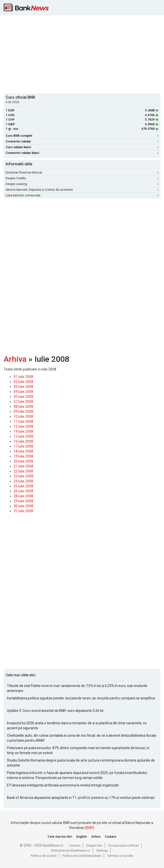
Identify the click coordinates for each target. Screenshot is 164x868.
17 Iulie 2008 (23, 446)
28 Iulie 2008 (23, 496)
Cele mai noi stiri (60, 837)
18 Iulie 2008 (23, 451)
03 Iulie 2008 (23, 387)
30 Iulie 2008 (23, 506)
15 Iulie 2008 (23, 436)
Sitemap (102, 850)
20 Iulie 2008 (23, 461)
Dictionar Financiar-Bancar (82, 173)
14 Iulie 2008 (23, 431)
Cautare (111, 837)
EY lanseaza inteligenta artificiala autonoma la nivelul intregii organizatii (63, 785)
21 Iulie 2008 (23, 466)
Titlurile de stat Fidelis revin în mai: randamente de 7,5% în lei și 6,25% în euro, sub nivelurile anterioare (77, 688)
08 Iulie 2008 (23, 407)
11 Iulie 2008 (23, 421)
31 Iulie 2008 (23, 511)
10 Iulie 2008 (23, 416)
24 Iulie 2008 (23, 481)
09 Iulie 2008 (23, 411)
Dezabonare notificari (124, 845)
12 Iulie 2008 (23, 426)
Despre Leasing (82, 184)
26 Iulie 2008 (23, 491)
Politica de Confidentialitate (82, 856)
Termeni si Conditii (120, 856)
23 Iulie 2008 (23, 476)
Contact (75, 845)
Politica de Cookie (44, 856)
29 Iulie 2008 (23, 501)
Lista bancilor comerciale (82, 195)
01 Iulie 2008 (23, 377)
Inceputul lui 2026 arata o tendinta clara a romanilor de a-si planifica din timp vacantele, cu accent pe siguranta (77, 726)
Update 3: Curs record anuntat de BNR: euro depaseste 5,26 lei (55, 711)
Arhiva (15, 359)
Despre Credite (82, 178)
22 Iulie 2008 (23, 471)
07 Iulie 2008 (23, 402)
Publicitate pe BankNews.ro (71, 850)
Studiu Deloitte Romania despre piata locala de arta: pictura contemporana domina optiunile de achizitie (81, 763)
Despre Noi (94, 845)
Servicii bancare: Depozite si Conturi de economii (82, 190)
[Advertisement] (84, 54)
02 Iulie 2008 (23, 382)
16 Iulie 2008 (23, 441)
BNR (90, 828)
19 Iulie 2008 (23, 456)
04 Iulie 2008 (23, 392)
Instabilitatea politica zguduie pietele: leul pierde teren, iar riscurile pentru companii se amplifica (81, 698)
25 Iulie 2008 (23, 486)
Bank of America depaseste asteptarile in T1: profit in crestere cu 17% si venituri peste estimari (81, 798)
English (82, 837)
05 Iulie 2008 (23, 397)
